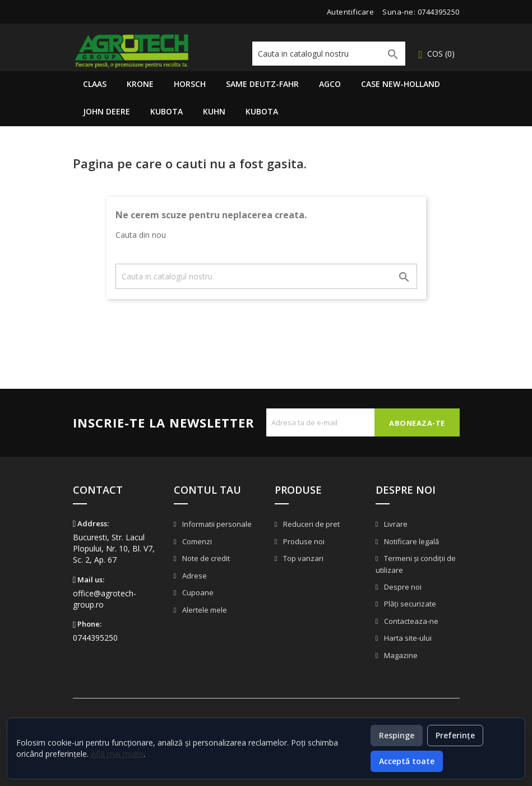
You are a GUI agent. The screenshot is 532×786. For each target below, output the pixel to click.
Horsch (190, 84)
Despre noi (402, 587)
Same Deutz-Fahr (262, 84)
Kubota (166, 111)
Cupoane (197, 592)
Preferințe (455, 735)
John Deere (107, 111)
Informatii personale (216, 524)
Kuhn (214, 111)
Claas (95, 84)
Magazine (400, 655)
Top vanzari (302, 558)
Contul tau (207, 490)
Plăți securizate (409, 604)
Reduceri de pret (311, 524)
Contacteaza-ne (410, 621)
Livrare (395, 524)
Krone (140, 84)
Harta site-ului (407, 638)
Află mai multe (117, 754)
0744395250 (439, 12)
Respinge (397, 735)
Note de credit (205, 558)
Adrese (194, 576)
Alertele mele (204, 610)
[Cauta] (329, 54)
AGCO (330, 84)
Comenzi (196, 541)
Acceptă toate (407, 761)
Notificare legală (411, 541)
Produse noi (303, 541)
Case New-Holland (401, 84)
